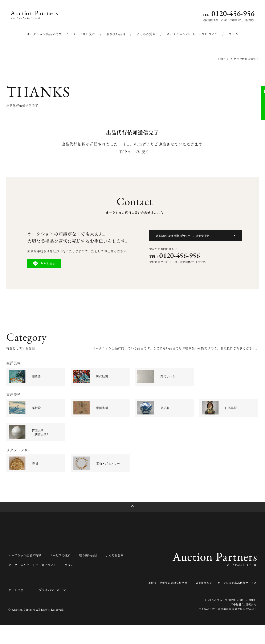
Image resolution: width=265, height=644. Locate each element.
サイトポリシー (20, 609)
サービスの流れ (84, 34)
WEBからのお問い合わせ (184, 236)
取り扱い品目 (116, 34)
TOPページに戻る (134, 152)
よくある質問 (146, 34)
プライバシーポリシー (56, 609)
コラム (233, 34)
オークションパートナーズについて (192, 34)
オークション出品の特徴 (44, 34)
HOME (220, 59)
